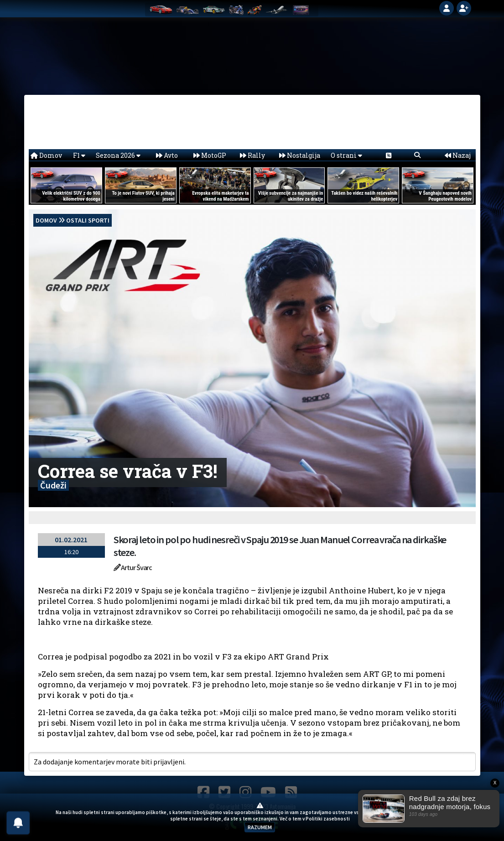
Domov (46, 155)
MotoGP (210, 155)
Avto (167, 155)
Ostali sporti (88, 220)
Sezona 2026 (118, 155)
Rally (252, 155)
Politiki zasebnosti (328, 819)
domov (46, 220)
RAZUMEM (260, 827)
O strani (346, 155)
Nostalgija (300, 155)
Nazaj (458, 155)
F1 (79, 155)
